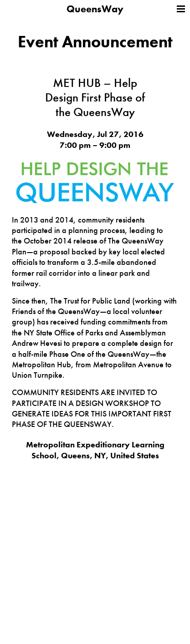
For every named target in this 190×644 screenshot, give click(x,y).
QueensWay (95, 9)
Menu (181, 9)
